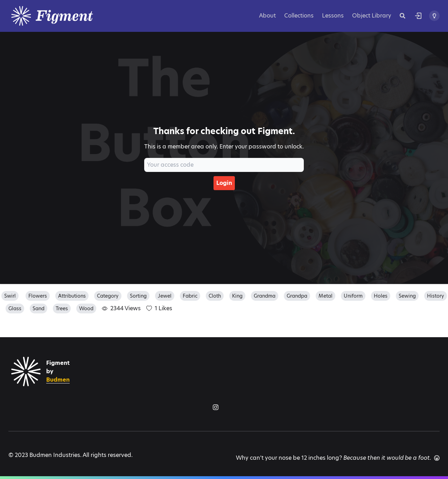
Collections (299, 16)
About (267, 16)
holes (381, 296)
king (237, 296)
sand (38, 308)
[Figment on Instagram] (216, 407)
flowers (38, 296)
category (108, 296)
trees (62, 308)
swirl (10, 296)
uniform (353, 296)
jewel (165, 296)
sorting (138, 296)
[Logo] (61, 16)
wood (86, 308)
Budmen (58, 380)
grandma (265, 296)
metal (325, 296)
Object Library (372, 16)
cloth (215, 296)
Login (224, 183)
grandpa (297, 296)
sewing (407, 296)
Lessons (333, 16)
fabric (190, 296)
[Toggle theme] (434, 16)
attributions (72, 296)
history (436, 296)
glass (15, 308)
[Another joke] (437, 458)
